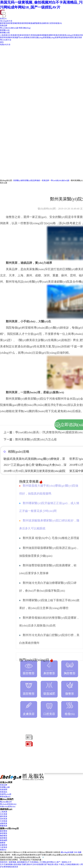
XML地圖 (78, 852)
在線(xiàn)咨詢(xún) (8, 806)
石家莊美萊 (77, 37)
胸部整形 (18, 23)
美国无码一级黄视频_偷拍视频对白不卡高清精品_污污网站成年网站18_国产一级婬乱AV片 (36, 862)
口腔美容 (52, 23)
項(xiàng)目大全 (6, 21)
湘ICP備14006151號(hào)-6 (10, 852)
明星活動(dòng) (25, 28)
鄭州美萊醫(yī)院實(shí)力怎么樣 (36, 439)
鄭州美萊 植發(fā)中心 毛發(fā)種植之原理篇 (51, 538)
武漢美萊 (61, 35)
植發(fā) (59, 23)
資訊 (2, 42)
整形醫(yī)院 (5, 33)
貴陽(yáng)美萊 (53, 37)
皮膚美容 (45, 23)
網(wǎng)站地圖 (67, 852)
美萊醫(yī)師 (5, 787)
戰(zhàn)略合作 (6, 802)
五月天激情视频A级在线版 (11, 864)
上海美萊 (4, 35)
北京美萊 (11, 35)
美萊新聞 (4, 790)
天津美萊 (32, 35)
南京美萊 (31, 37)
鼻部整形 (11, 23)
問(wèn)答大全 (6, 40)
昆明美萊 (5, 37)
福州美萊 (69, 37)
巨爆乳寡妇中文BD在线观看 (33, 864)
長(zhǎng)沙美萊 (71, 35)
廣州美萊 (18, 35)
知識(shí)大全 (5, 44)
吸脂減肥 (32, 23)
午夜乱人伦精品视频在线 (69, 864)
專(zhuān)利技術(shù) (8, 804)
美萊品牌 (4, 26)
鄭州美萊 (54, 35)
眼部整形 (4, 23)
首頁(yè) (3, 19)
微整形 (39, 23)
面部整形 (25, 23)
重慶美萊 (47, 35)
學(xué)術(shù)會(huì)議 (9, 28)
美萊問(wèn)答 (6, 794)
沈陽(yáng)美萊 (41, 37)
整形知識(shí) (5, 797)
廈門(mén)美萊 (22, 37)
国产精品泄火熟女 (51, 864)
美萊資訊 (4, 792)
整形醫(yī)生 (5, 30)
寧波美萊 (62, 37)
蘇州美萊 (13, 37)
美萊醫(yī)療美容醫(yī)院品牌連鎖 (27, 180)
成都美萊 (39, 35)
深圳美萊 (25, 35)
